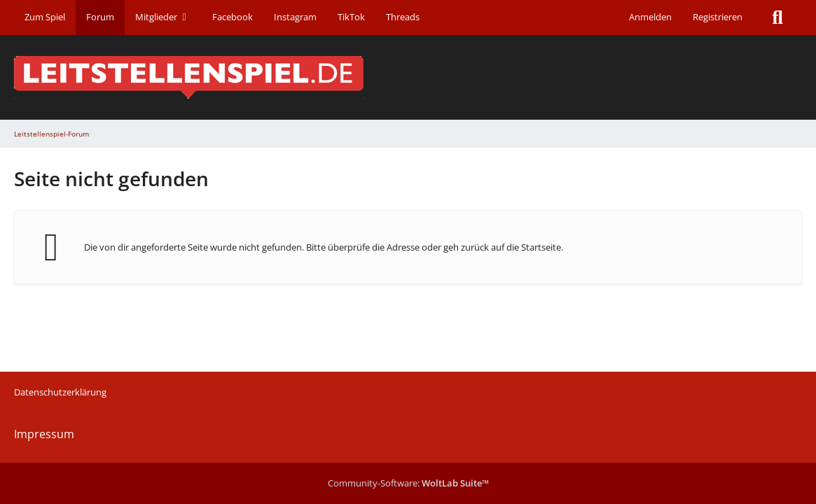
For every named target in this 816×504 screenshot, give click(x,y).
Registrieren (718, 17)
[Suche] (777, 17)
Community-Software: (408, 483)
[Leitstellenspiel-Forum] (408, 77)
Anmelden (650, 17)
